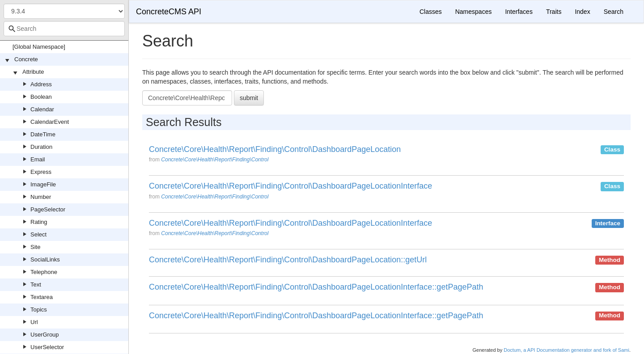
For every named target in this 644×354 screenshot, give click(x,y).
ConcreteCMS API (169, 12)
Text (36, 284)
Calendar (42, 109)
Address (41, 84)
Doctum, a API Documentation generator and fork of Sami (566, 350)
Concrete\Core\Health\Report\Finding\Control (215, 160)
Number (41, 197)
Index (582, 12)
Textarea (42, 297)
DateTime (43, 134)
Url (34, 322)
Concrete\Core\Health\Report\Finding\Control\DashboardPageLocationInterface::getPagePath (316, 287)
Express (41, 172)
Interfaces (519, 12)
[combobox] (64, 29)
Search (614, 12)
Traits (554, 12)
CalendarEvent (50, 122)
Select (38, 234)
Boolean (41, 97)
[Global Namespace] (39, 47)
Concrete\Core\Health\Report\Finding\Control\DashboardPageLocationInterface (290, 186)
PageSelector (48, 209)
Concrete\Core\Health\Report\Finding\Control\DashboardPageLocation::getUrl (288, 260)
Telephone (44, 272)
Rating (39, 222)
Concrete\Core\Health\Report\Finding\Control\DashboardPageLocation (275, 150)
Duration (41, 147)
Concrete (26, 59)
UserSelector (47, 347)
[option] (386, 157)
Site (35, 247)
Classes (431, 12)
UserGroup (45, 335)
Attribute (33, 72)
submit (249, 98)
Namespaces (474, 12)
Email (38, 159)
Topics (39, 310)
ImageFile (43, 184)
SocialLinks (45, 259)
